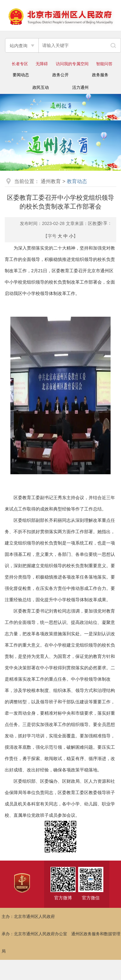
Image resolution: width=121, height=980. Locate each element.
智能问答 (104, 64)
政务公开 (60, 75)
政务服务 (100, 75)
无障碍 (42, 64)
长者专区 (20, 64)
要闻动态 (21, 75)
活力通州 (80, 87)
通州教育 (51, 181)
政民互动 (41, 87)
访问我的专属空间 (72, 64)
